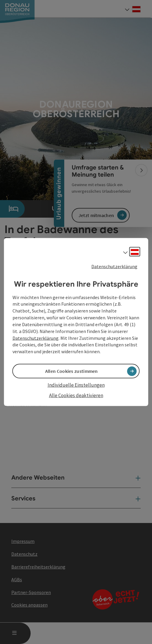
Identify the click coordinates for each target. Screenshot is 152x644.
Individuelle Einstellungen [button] (76, 385)
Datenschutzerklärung (114, 266)
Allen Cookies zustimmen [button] (72, 371)
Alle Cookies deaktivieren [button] (76, 395)
